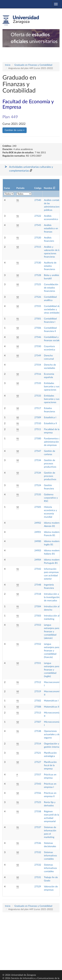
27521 (38, 753)
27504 (38, 607)
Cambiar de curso (15, 130)
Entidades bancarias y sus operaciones (52, 387)
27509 (38, 418)
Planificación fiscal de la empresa (50, 765)
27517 (38, 408)
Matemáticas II (52, 707)
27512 (38, 682)
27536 (38, 843)
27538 (38, 731)
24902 (38, 523)
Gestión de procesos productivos (50, 464)
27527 (38, 762)
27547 (38, 451)
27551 (38, 663)
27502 (38, 701)
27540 (38, 200)
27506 (38, 328)
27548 (38, 585)
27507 (38, 722)
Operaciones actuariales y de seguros (52, 735)
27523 (38, 802)
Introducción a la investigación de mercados (52, 597)
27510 (38, 423)
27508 (38, 707)
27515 (38, 247)
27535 (38, 495)
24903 (38, 551)
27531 (38, 877)
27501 (38, 319)
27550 (38, 346)
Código (38, 188)
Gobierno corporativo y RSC (51, 498)
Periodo (20, 188)
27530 (38, 263)
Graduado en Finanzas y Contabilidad (33, 65)
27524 (38, 485)
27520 (38, 238)
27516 (38, 374)
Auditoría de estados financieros (50, 266)
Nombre (48, 188)
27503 (38, 616)
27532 (38, 852)
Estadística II (50, 423)
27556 (38, 793)
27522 (38, 216)
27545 (38, 225)
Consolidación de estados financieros (51, 288)
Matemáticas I (51, 701)
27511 (38, 429)
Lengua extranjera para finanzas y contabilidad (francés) (52, 651)
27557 (38, 775)
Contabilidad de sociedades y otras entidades (52, 310)
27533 (38, 383)
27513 (38, 713)
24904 (38, 560)
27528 (38, 275)
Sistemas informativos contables (50, 856)
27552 (38, 644)
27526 (38, 297)
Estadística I (50, 418)
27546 (38, 337)
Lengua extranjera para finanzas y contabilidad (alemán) (52, 632)
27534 (38, 460)
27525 (38, 285)
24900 (38, 541)
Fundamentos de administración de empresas (52, 442)
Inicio (8, 65)
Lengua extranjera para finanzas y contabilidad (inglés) (52, 670)
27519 (38, 692)
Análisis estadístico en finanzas (51, 229)
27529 (38, 887)
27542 (38, 569)
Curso (7, 188)
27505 (38, 507)
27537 (38, 827)
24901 (38, 532)
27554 (38, 365)
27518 (38, 594)
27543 (38, 784)
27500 (38, 439)
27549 (38, 356)
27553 (38, 625)
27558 (38, 812)
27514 (38, 744)
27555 (38, 306)
